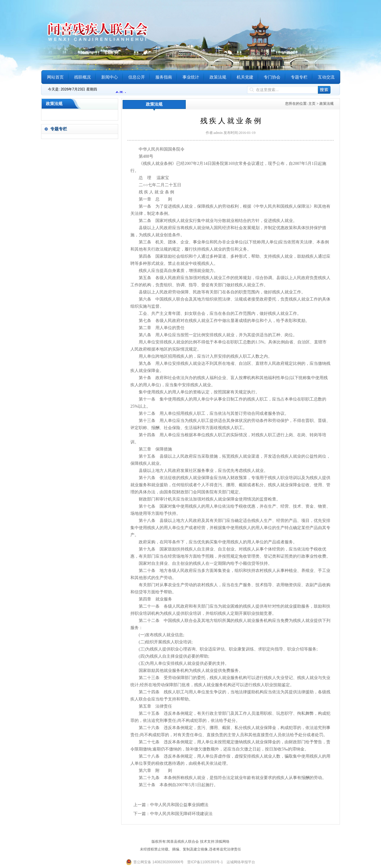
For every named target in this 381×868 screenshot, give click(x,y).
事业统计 (191, 77)
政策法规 (218, 77)
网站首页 (55, 77)
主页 (312, 104)
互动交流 (326, 77)
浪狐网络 (222, 842)
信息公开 (137, 77)
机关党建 (245, 77)
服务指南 (164, 77)
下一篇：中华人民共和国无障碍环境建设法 (173, 814)
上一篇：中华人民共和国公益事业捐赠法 (171, 805)
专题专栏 (299, 77)
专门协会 (272, 77)
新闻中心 (110, 77)
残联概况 (82, 77)
